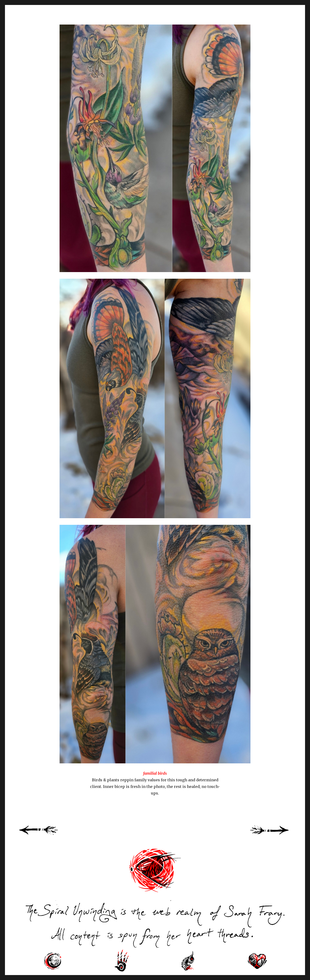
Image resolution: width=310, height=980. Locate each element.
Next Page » (275, 835)
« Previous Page (45, 835)
